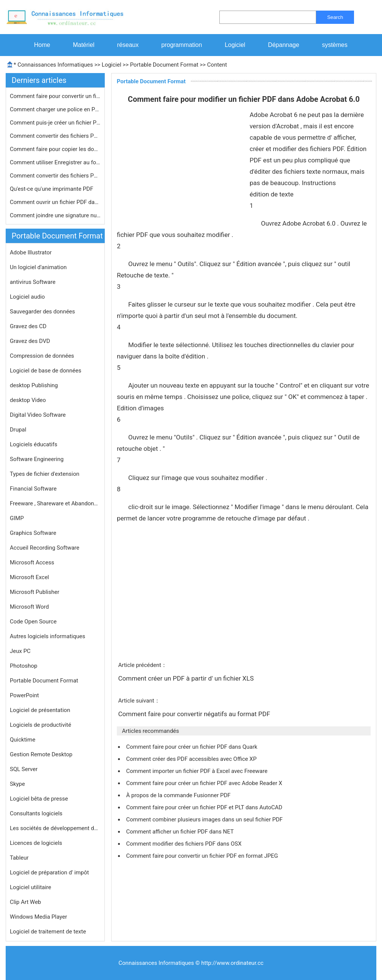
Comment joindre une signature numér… (55, 215)
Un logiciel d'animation (38, 267)
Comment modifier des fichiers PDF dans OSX (184, 844)
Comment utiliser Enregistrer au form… (55, 162)
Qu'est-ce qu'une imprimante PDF (52, 189)
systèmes (335, 45)
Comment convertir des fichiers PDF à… (55, 136)
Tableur (19, 858)
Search (335, 17)
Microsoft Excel (30, 577)
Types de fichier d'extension (45, 474)
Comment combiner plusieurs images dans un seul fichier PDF (205, 820)
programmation (182, 45)
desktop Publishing (34, 385)
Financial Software (33, 489)
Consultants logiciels (36, 813)
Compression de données (42, 356)
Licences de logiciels (36, 843)
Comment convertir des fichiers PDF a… (55, 176)
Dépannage (283, 45)
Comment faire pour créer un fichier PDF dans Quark (192, 747)
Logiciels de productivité (40, 725)
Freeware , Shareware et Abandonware (55, 503)
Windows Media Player (38, 917)
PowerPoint (24, 695)
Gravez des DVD (30, 341)
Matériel (84, 45)
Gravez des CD (28, 326)
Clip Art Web (26, 902)
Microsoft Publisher (35, 592)
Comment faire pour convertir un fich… (55, 96)
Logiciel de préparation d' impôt (49, 872)
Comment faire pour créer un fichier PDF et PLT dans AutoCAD (205, 807)
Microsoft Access (32, 562)
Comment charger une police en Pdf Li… (55, 109)
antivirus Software (33, 282)
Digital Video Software (38, 415)
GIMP (17, 518)
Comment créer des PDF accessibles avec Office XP (192, 759)
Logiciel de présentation (40, 710)
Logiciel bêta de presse (39, 799)
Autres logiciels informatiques (47, 636)
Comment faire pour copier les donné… (55, 149)
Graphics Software (33, 533)
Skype (17, 784)
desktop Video (28, 400)
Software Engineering (37, 459)
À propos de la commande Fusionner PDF (179, 795)
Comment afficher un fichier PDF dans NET (180, 832)
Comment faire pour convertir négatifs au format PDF (195, 714)
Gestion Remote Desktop (41, 754)
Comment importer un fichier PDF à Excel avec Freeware (197, 771)
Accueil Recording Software (45, 548)
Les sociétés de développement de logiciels (55, 828)
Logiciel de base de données (46, 371)
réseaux (128, 45)
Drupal (18, 430)
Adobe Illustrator (31, 252)
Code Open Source (33, 622)
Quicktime (23, 740)
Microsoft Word (29, 607)
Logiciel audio (27, 297)
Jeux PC (20, 651)
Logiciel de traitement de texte (48, 932)
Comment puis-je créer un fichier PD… (55, 123)
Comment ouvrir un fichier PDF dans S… (55, 202)
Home (42, 45)
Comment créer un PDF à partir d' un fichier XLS (187, 678)
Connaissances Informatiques (55, 65)
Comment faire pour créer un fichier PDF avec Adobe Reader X (205, 783)
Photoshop (24, 666)
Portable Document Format (164, 65)
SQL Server (24, 769)
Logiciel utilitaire (30, 887)
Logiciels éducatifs (33, 444)
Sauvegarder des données (42, 312)
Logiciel (235, 45)
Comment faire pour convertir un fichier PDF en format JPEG (203, 856)
